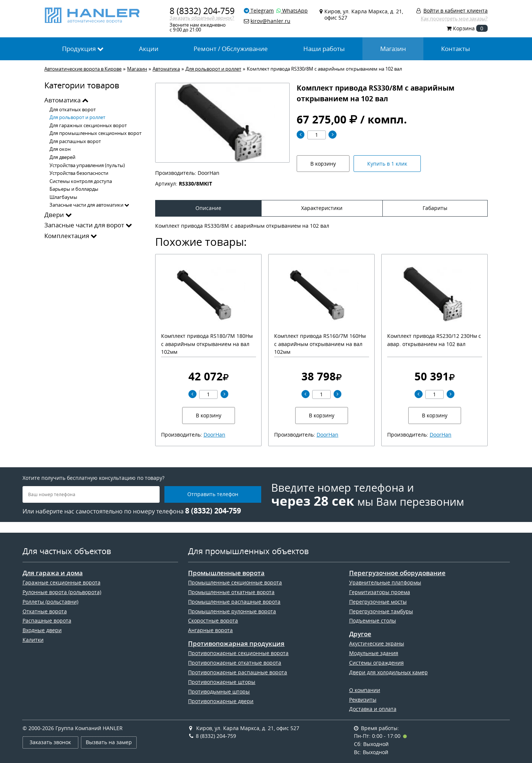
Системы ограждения (376, 663)
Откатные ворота (45, 611)
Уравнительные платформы (385, 582)
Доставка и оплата (373, 709)
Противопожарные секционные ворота (238, 653)
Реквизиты (363, 700)
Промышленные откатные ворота (231, 592)
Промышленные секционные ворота (235, 582)
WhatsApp (292, 11)
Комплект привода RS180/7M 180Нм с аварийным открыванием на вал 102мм (207, 344)
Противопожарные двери (221, 701)
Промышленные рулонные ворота (232, 611)
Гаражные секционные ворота (62, 582)
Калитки (33, 640)
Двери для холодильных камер (388, 672)
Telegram (259, 11)
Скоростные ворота (213, 620)
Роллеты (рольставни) (50, 602)
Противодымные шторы (219, 691)
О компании (365, 690)
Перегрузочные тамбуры (381, 611)
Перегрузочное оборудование (397, 573)
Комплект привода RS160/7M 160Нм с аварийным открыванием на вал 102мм (320, 344)
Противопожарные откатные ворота (235, 663)
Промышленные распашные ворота (234, 602)
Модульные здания (374, 653)
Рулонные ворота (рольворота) (62, 592)
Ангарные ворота (210, 630)
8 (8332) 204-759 (202, 11)
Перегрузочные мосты (378, 602)
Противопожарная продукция (236, 644)
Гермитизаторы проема (380, 592)
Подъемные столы (373, 620)
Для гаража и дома (53, 573)
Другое (360, 634)
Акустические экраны (377, 643)
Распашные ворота (47, 620)
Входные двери (42, 630)
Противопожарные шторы (222, 682)
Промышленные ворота (226, 573)
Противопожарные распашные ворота (238, 672)
